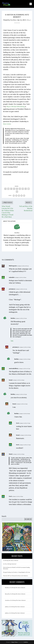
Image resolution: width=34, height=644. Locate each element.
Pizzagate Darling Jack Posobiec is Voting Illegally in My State (17, 572)
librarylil (7, 594)
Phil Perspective (13, 266)
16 (28, 20)
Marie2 (11, 454)
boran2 (11, 380)
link (12, 341)
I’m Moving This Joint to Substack (11, 560)
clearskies (7, 600)
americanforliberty (14, 368)
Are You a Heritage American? (10, 564)
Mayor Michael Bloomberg (15, 107)
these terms (7, 124)
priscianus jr (12, 289)
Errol (18, 423)
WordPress (26, 642)
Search (4, 516)
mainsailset (12, 277)
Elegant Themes (15, 642)
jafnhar (7, 607)
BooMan (13, 20)
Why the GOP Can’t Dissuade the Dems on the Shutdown (16, 576)
